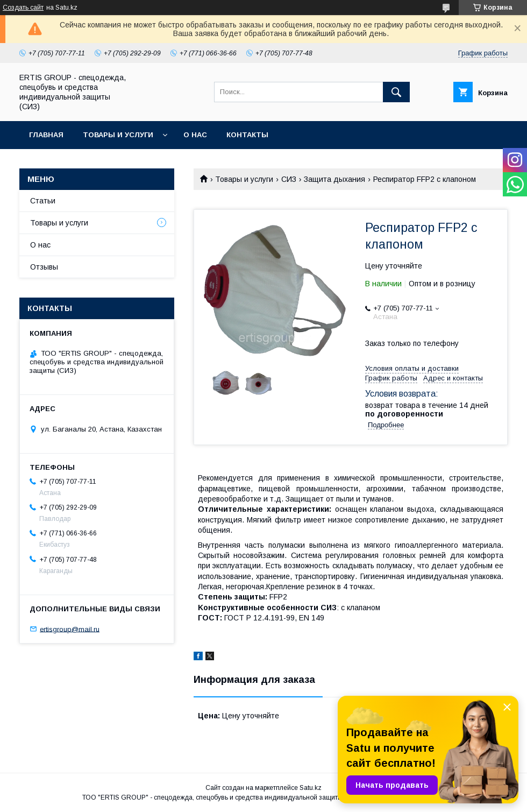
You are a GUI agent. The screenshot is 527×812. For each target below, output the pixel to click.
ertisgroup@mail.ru (70, 629)
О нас (195, 135)
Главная (46, 135)
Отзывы (44, 267)
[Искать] (396, 92)
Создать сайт (23, 8)
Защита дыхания (334, 179)
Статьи (43, 201)
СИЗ (289, 179)
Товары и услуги (118, 135)
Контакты (247, 135)
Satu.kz (311, 788)
